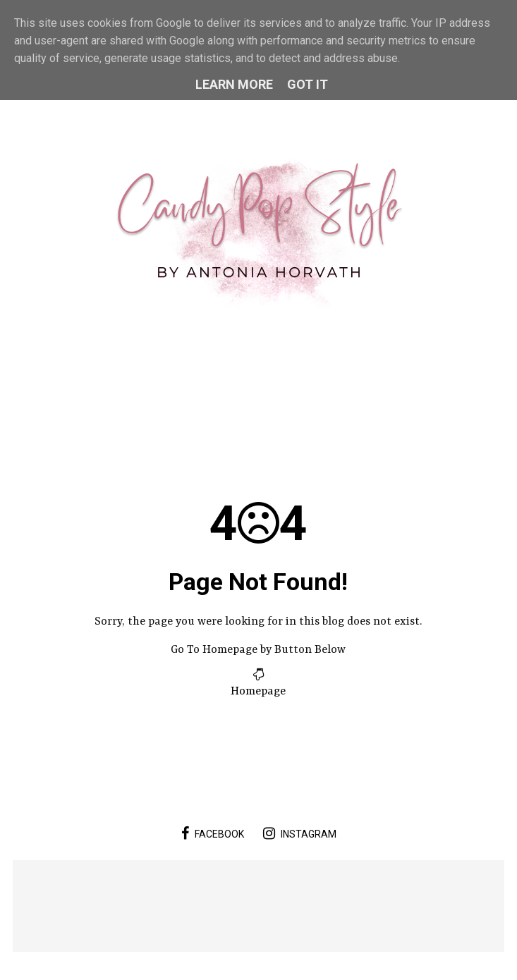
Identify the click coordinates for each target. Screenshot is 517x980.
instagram (300, 833)
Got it (308, 84)
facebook (213, 833)
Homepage (258, 692)
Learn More (234, 84)
